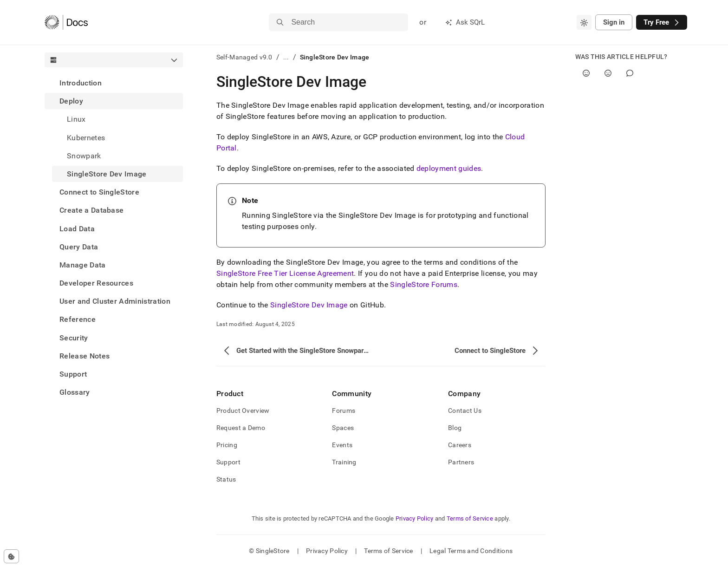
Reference (78, 319)
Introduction (81, 83)
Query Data (79, 247)
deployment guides (449, 168)
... (286, 57)
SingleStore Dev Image (309, 305)
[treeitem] (114, 83)
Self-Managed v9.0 (244, 57)
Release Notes (84, 356)
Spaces (343, 428)
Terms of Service (470, 518)
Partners (461, 462)
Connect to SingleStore (99, 192)
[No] (608, 73)
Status (226, 479)
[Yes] (586, 73)
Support (73, 374)
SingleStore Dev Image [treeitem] (107, 174)
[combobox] (584, 22)
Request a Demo (241, 428)
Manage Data (83, 265)
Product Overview (243, 411)
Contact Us (465, 411)
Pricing (227, 445)
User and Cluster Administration (115, 301)
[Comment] (630, 73)
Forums (344, 411)
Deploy (71, 101)
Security (74, 338)
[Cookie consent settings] (11, 556)
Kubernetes (86, 138)
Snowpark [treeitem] (84, 156)
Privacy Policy (415, 518)
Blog (455, 428)
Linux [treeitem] (76, 119)
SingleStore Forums (424, 284)
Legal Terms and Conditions (471, 551)
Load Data (77, 229)
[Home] (66, 22)
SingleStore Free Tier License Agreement (285, 273)
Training (344, 462)
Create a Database (91, 210)
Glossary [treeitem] (75, 392)
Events (342, 445)
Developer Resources (96, 283)
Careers (460, 445)
